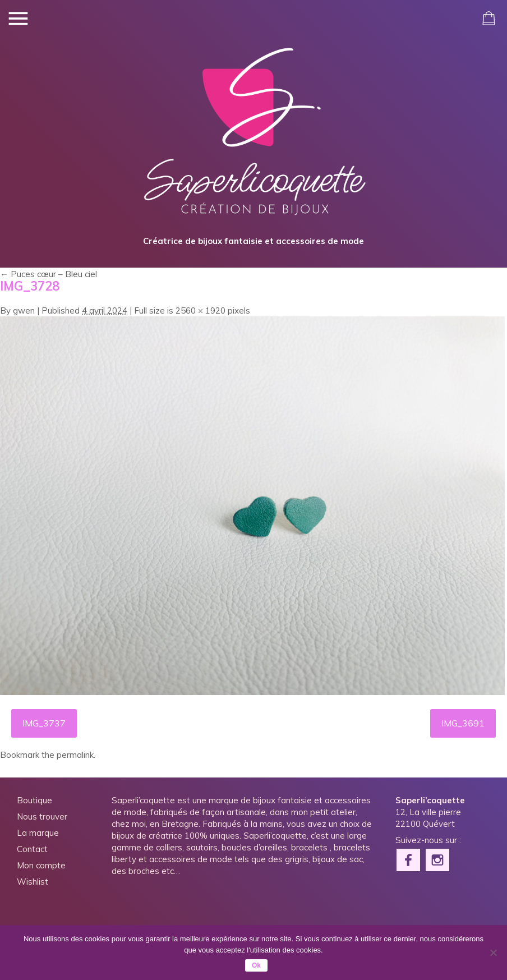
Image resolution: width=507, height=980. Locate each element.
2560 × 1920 (201, 310)
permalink (75, 755)
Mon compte (41, 865)
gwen (24, 310)
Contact (32, 849)
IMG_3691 (463, 723)
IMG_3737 (44, 723)
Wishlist (33, 882)
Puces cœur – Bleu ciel (49, 274)
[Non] (493, 953)
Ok (256, 965)
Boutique (34, 800)
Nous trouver (42, 816)
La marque (38, 833)
